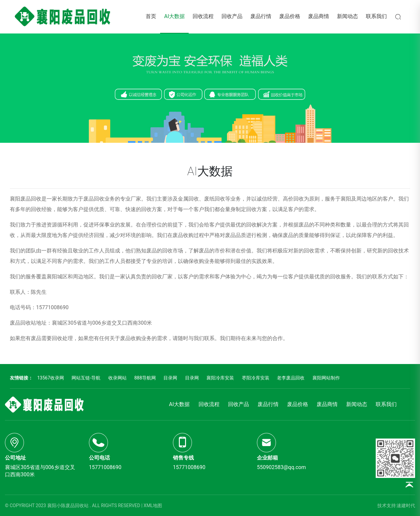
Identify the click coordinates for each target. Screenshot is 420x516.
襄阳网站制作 (326, 378)
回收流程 (203, 16)
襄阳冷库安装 (220, 378)
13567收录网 (50, 378)
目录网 (170, 378)
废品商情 (319, 16)
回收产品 (232, 16)
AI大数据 (174, 16)
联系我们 (376, 16)
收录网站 (117, 378)
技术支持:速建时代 (396, 505)
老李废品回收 (291, 378)
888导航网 (145, 378)
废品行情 (261, 16)
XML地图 (153, 505)
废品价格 (290, 16)
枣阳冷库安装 (256, 378)
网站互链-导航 (86, 378)
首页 (151, 16)
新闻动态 (347, 16)
